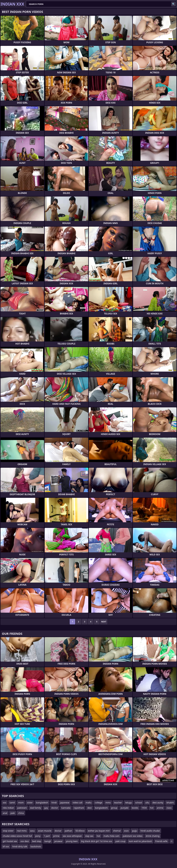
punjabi (125, 808)
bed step (37, 841)
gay (46, 808)
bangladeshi (101, 808)
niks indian (8, 808)
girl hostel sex (10, 841)
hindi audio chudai (150, 831)
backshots (36, 846)
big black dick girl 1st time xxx (97, 841)
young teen (72, 841)
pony (38, 836)
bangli (48, 841)
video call (77, 803)
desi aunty (158, 803)
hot (152, 808)
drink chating (153, 836)
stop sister (8, 831)
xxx (4, 803)
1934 (144, 808)
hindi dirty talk (20, 846)
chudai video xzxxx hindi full (17, 836)
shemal (117, 831)
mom (21, 803)
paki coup (120, 841)
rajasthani (79, 808)
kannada (66, 808)
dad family (35, 808)
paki (13, 813)
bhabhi (170, 803)
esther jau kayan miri (99, 831)
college (98, 803)
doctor (55, 808)
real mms (22, 831)
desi (90, 808)
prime (56, 836)
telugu (129, 803)
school (139, 803)
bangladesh (42, 803)
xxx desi (25, 841)
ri (172, 841)
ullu (147, 803)
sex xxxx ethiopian (72, 836)
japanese (65, 803)
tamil (12, 803)
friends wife (161, 841)
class (169, 808)
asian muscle (45, 831)
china (21, 813)
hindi (54, 803)
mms (108, 803)
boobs (135, 808)
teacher (118, 803)
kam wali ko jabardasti (140, 841)
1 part (47, 836)
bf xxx (6, 846)
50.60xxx (80, 831)
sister (30, 803)
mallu (88, 803)
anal (5, 813)
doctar (58, 831)
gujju (135, 831)
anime (160, 808)
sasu (32, 831)
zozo (126, 831)
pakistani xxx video (133, 836)
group (114, 808)
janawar (58, 841)
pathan (68, 831)
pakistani (22, 808)
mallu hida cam (112, 836)
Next (104, 622)
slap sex (89, 836)
